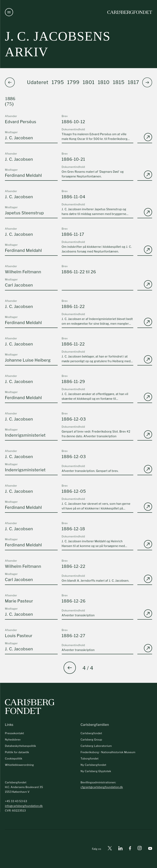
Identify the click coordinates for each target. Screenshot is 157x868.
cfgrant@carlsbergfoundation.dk (102, 787)
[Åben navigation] (9, 12)
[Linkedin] (120, 849)
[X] (110, 849)
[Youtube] (150, 849)
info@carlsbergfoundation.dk (24, 806)
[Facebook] (130, 849)
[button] (147, 82)
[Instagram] (140, 849)
